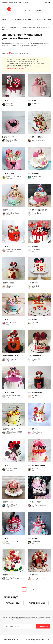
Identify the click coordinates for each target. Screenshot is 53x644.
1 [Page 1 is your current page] (24, 589)
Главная (5, 28)
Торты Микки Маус (29, 28)
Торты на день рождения (21, 19)
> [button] (33, 589)
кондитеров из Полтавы (16, 69)
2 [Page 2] (29, 589)
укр (46, 2)
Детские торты (40, 19)
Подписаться (43, 626)
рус (49, 2)
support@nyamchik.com (38, 640)
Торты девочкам (15, 28)
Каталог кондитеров (10, 2)
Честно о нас (24, 2)
